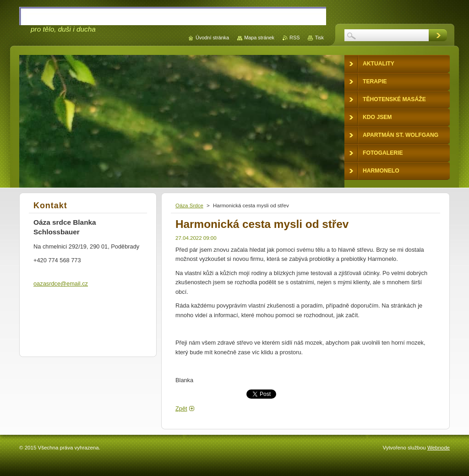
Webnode (439, 448)
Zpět (181, 408)
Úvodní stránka (212, 38)
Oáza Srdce (189, 206)
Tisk (319, 38)
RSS (294, 38)
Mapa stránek (259, 38)
